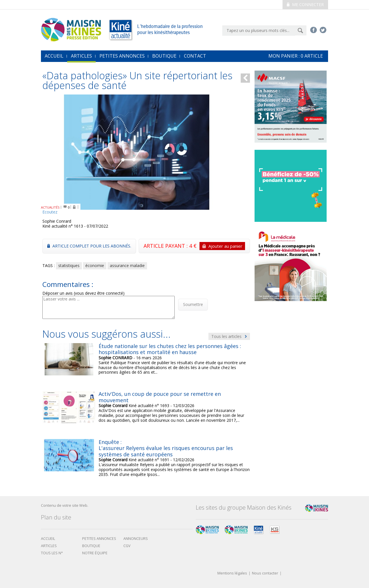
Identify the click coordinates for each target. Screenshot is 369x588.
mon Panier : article (296, 56)
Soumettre (193, 304)
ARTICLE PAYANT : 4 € (194, 246)
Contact (195, 56)
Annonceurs (136, 539)
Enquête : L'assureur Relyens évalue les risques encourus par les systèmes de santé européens (166, 448)
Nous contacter (265, 573)
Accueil (48, 539)
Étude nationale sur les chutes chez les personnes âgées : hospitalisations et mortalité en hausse (170, 349)
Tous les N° (52, 553)
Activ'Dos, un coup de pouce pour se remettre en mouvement (160, 397)
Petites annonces (122, 56)
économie (95, 265)
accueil (54, 56)
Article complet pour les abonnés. (89, 246)
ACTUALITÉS (50, 207)
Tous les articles (229, 336)
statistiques (69, 265)
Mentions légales (232, 573)
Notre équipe (95, 553)
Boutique (164, 56)
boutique (91, 546)
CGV (127, 546)
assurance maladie (127, 265)
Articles (81, 56)
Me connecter (305, 4)
